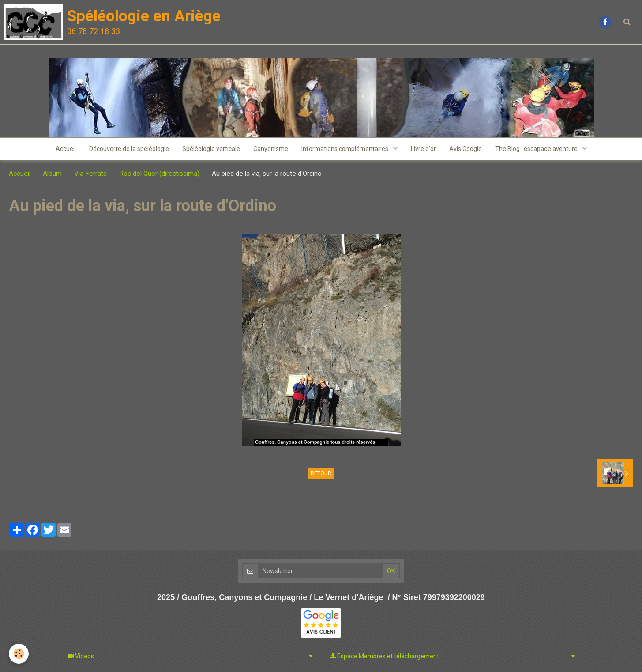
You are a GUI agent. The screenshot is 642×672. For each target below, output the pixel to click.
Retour (321, 473)
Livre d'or (423, 149)
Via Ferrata (90, 174)
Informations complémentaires (345, 149)
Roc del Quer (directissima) (159, 174)
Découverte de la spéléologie (129, 149)
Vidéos (81, 656)
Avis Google (466, 149)
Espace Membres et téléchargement (385, 656)
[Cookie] (19, 654)
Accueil (66, 149)
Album (52, 174)
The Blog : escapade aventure (537, 149)
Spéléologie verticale (211, 149)
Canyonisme (271, 149)
